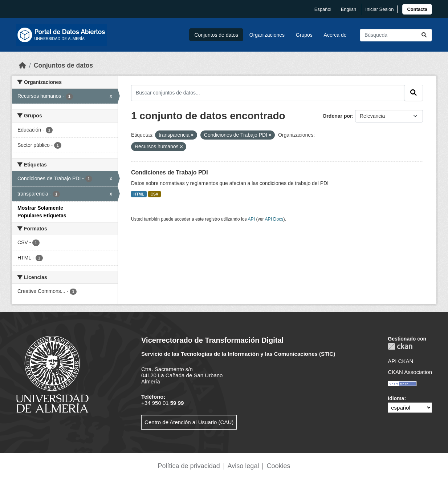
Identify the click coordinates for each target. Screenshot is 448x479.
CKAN (400, 346)
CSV (155, 194)
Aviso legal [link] (243, 466)
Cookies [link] (278, 466)
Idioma (396, 398)
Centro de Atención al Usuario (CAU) (189, 422)
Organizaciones (267, 35)
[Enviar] (424, 35)
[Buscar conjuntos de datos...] (396, 35)
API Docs (274, 219)
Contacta (417, 9)
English (349, 9)
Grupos (304, 35)
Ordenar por (337, 116)
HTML (139, 194)
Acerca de (335, 35)
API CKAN (400, 361)
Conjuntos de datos (216, 35)
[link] (417, 9)
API (251, 219)
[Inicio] (23, 65)
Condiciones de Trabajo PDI (170, 172)
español (323, 9)
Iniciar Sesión (379, 9)
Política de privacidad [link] (189, 466)
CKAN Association (410, 372)
